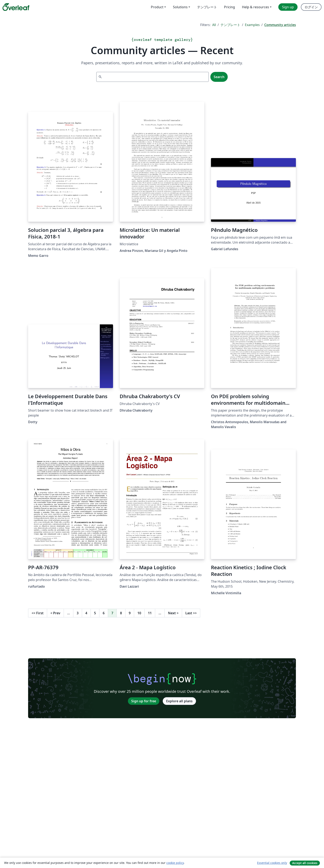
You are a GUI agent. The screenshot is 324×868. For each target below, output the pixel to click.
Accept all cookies (305, 863)
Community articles (280, 25)
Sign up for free (144, 701)
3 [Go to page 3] (78, 613)
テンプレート (230, 25)
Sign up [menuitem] (288, 7)
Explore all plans (179, 701)
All (214, 25)
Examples (252, 25)
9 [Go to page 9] (130, 613)
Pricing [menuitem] (229, 7)
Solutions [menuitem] (180, 7)
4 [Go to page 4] (86, 613)
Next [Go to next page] (173, 613)
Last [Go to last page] (191, 613)
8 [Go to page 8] (121, 613)
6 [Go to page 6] (104, 613)
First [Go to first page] (38, 613)
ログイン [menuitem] (311, 7)
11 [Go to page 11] (150, 613)
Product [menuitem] (157, 7)
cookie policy (175, 863)
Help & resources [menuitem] (256, 7)
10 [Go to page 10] (139, 613)
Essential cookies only (272, 863)
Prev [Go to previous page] (55, 613)
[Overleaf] (16, 7)
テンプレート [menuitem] (207, 7)
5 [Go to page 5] (95, 613)
